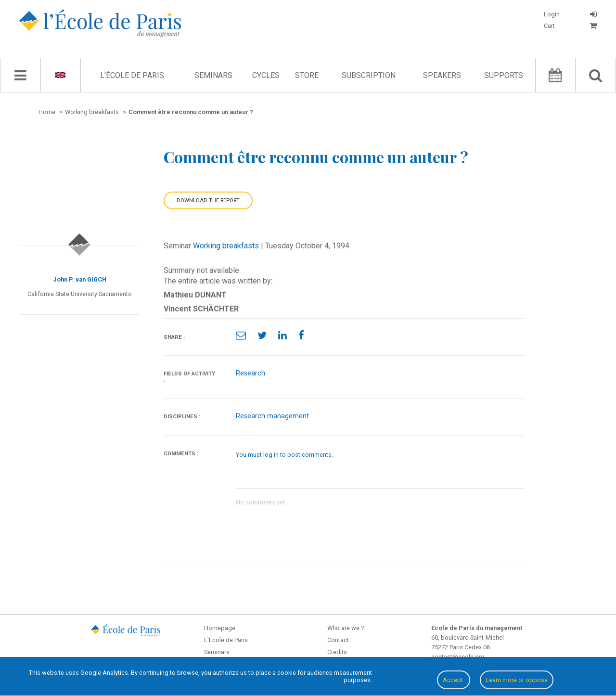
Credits (337, 652)
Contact (338, 640)
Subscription (369, 75)
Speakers (442, 75)
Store (307, 75)
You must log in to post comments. (284, 455)
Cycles (266, 75)
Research (250, 373)
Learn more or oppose (517, 680)
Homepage (220, 628)
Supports (504, 75)
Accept (454, 680)
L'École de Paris (132, 75)
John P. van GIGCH (80, 279)
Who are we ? (346, 628)
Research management (272, 416)
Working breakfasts (226, 246)
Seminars (213, 75)
